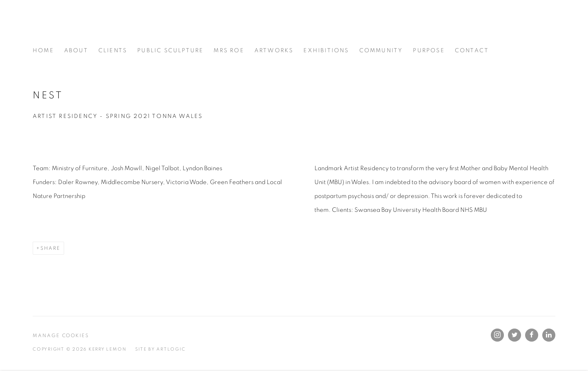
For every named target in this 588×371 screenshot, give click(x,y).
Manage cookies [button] (61, 335)
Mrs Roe (229, 51)
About (76, 51)
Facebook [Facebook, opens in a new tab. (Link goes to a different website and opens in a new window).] (532, 335)
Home (43, 51)
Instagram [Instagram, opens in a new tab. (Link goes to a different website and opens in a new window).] (497, 335)
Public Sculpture (170, 51)
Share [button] (50, 248)
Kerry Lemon (135, 28)
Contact (472, 51)
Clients (113, 51)
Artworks (274, 51)
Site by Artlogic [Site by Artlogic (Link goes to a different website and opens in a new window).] (160, 349)
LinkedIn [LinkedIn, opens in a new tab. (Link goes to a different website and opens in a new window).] (549, 335)
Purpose (429, 51)
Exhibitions (326, 51)
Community (381, 51)
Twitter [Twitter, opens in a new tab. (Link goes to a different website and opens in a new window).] (514, 335)
